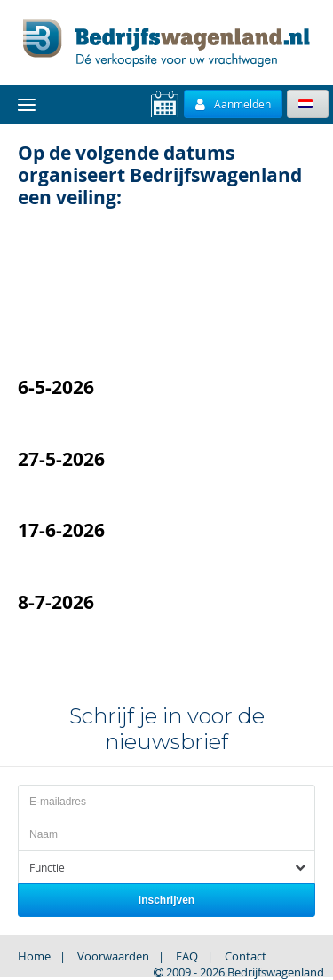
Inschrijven (166, 900)
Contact (246, 956)
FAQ (187, 956)
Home (34, 956)
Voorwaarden (113, 956)
